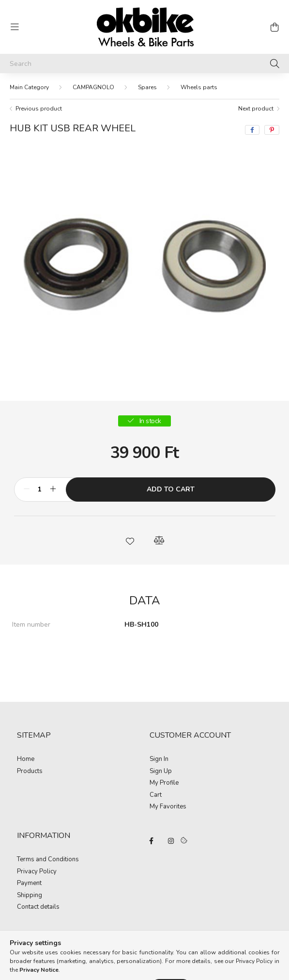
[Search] (144, 63)
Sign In (159, 759)
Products (30, 772)
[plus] (53, 490)
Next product (256, 109)
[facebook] (252, 130)
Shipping (30, 896)
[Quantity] (40, 490)
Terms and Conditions (48, 860)
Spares (147, 87)
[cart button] (274, 27)
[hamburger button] (15, 27)
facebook (152, 841)
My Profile (164, 783)
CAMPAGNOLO (93, 87)
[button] (130, 540)
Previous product (39, 109)
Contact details (38, 907)
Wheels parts (199, 87)
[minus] (27, 490)
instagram (171, 841)
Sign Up (161, 772)
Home (26, 759)
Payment (29, 884)
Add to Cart (171, 489)
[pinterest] (272, 130)
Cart (156, 795)
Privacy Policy (37, 872)
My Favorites (168, 807)
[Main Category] (29, 87)
